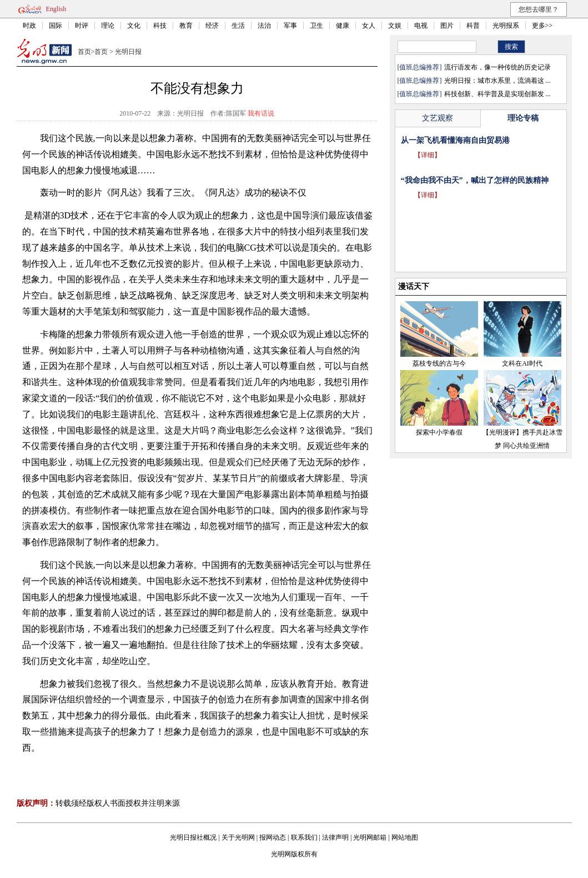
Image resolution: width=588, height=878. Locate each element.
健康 (343, 26)
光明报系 (506, 26)
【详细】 (428, 155)
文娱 (395, 26)
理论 (108, 26)
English (56, 9)
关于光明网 (238, 837)
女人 (369, 26)
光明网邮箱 (370, 837)
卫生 (316, 26)
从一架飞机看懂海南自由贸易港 (455, 140)
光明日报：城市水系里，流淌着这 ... (497, 81)
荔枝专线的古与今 (439, 363)
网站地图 (405, 837)
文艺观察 (438, 118)
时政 (29, 26)
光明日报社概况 (193, 837)
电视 (421, 26)
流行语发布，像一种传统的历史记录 (497, 67)
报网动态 (273, 837)
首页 (84, 52)
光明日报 (128, 52)
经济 (212, 26)
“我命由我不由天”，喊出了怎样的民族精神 (475, 180)
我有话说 (261, 113)
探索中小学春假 (439, 432)
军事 (290, 26)
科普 (473, 26)
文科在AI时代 (522, 363)
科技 (160, 26)
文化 (134, 26)
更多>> (542, 26)
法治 (264, 26)
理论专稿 (523, 118)
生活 (238, 26)
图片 (447, 26)
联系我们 (304, 837)
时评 (82, 26)
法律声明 (335, 837)
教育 (186, 26)
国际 (56, 26)
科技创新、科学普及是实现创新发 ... (497, 94)
